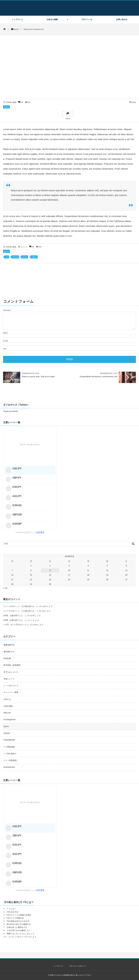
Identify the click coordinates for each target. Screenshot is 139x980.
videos (34, 257)
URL (5, 349)
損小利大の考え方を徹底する (19, 924)
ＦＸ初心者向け (10, 754)
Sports (6, 107)
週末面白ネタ (9, 652)
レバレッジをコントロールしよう (22, 937)
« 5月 (5, 588)
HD (7, 257)
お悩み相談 (8, 706)
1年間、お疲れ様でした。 (14, 616)
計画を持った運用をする (17, 927)
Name (5, 333)
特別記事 (7, 658)
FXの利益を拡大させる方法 (18, 921)
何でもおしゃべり (11, 672)
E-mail (5, 341)
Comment (7, 310)
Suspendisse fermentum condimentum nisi (98, 377)
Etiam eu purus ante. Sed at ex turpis (38, 377)
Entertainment (9, 767)
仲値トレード (9, 679)
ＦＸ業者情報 (9, 747)
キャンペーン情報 (11, 692)
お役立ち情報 (52, 20)
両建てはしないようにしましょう (21, 934)
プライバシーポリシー (77, 966)
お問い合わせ (122, 20)
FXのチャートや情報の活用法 (19, 915)
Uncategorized (9, 720)
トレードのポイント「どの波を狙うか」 (20, 606)
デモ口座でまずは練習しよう (19, 930)
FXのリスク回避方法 (15, 918)
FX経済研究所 (9, 740)
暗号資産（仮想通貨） (13, 665)
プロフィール (87, 20)
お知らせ (7, 699)
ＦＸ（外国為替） (11, 760)
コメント (24, 247)
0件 (22, 102)
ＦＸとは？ (11, 909)
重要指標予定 (9, 645)
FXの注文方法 (13, 912)
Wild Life (7, 713)
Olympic (7, 733)
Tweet (68, 119)
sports (25, 257)
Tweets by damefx (11, 411)
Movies (15, 257)
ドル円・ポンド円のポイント (15, 625)
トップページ (17, 20)
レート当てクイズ (11, 686)
